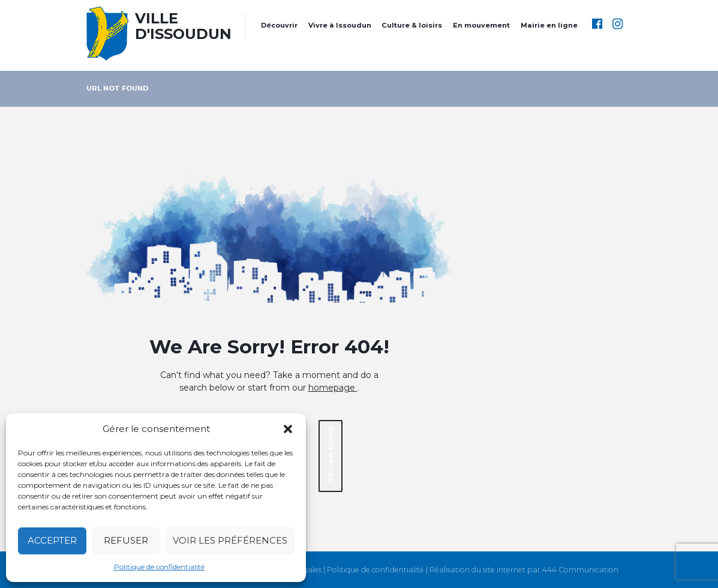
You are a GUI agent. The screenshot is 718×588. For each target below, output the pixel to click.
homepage (333, 388)
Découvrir (279, 25)
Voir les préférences (230, 540)
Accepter (52, 540)
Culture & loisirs (412, 25)
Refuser (126, 540)
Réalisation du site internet (477, 570)
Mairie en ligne (549, 25)
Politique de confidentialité (159, 567)
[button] (288, 429)
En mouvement (481, 25)
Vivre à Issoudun (340, 25)
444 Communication (580, 570)
